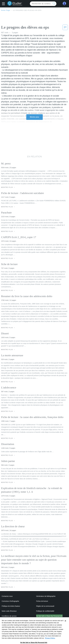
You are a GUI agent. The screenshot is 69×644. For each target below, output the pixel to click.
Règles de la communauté (45, 606)
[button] (4, 4)
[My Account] (64, 4)
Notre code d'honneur (9, 611)
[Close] (65, 625)
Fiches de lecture (42, 601)
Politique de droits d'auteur (11, 606)
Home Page (6, 10)
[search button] (54, 4)
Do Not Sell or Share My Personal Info (49, 616)
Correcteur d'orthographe (10, 601)
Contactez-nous (7, 596)
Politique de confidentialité (45, 611)
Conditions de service (9, 616)
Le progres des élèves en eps (27, 10)
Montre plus (35, 117)
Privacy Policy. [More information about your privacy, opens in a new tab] (50, 642)
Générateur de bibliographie (46, 596)
